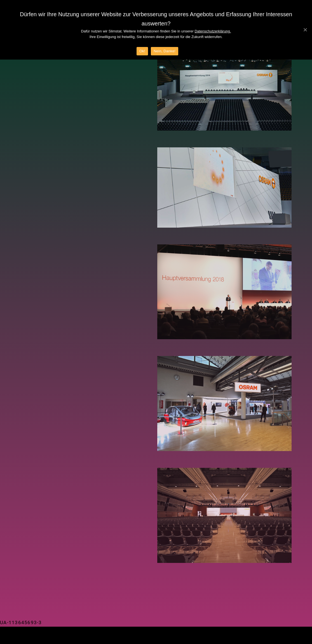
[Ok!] (305, 30)
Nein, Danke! (165, 51)
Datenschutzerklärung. (213, 31)
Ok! (142, 51)
